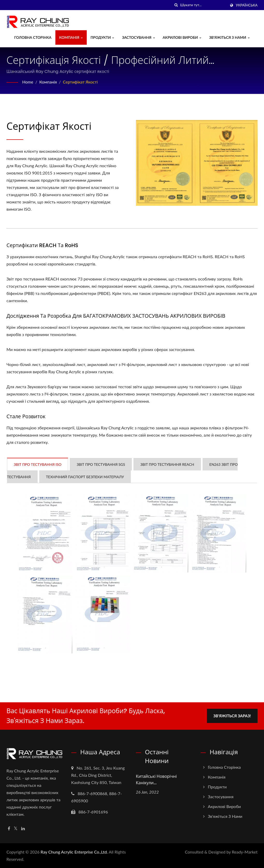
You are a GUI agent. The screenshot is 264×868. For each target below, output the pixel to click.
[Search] (203, 5)
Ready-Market (245, 852)
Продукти (102, 37)
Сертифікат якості (81, 82)
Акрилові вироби (182, 37)
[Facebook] (9, 829)
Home (28, 82)
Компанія (71, 37)
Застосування (138, 37)
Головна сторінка (33, 37)
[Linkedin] (23, 829)
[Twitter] (16, 829)
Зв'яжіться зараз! (232, 715)
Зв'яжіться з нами (229, 37)
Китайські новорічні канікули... (156, 780)
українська (247, 5)
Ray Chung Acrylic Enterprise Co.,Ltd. (74, 852)
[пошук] (176, 5)
